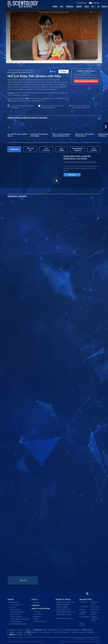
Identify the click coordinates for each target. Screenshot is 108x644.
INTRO (55, 6)
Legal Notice (96, 641)
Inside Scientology (15, 609)
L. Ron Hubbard (84, 607)
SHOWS (79, 6)
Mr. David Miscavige (79, 168)
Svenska (91, 632)
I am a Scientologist (16, 621)
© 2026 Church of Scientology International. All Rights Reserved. (25, 641)
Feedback (36, 619)
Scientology (83, 602)
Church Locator (95, 607)
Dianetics (82, 609)
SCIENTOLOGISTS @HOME (20, 70)
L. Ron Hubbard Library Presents (19, 619)
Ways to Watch (38, 614)
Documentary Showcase (17, 624)
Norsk (56, 632)
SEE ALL (23, 580)
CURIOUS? (36, 605)
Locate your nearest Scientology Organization (21, 107)
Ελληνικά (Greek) (41, 630)
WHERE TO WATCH (63, 599)
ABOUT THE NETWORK (41, 609)
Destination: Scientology (17, 612)
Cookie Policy (74, 641)
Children (11, 93)
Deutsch (28, 630)
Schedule (36, 602)
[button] (106, 127)
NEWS (87, 6)
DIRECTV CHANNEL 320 (66, 602)
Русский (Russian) (78, 632)
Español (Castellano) (72, 630)
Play (72, 175)
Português (65, 632)
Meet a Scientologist (16, 614)
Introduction (37, 612)
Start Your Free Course (86, 81)
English (12, 630)
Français (29, 635)
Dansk (20, 630)
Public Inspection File (80, 639)
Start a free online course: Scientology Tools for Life (81, 107)
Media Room (37, 616)
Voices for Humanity (16, 617)
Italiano (20, 632)
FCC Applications (94, 639)
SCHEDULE (70, 6)
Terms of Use (64, 641)
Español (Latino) (56, 630)
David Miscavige (84, 617)
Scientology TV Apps (64, 614)
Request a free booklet (52, 107)
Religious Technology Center (95, 619)
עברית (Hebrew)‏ (88, 630)
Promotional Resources (40, 621)
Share (53, 72)
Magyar (12, 632)
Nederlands (46, 632)
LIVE (62, 6)
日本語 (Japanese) (32, 632)
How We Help (95, 609)
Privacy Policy (85, 641)
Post (63, 72)
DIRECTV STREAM (63, 605)
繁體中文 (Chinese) (16, 635)
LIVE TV (35, 599)
